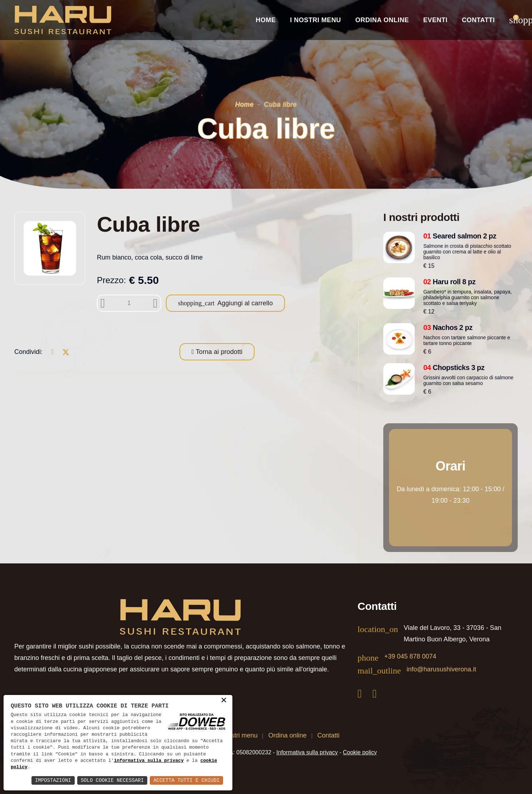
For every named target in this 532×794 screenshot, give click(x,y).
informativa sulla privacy (149, 761)
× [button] (224, 701)
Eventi (435, 20)
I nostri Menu (316, 20)
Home (266, 20)
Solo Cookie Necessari (112, 780)
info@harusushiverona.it (441, 669)
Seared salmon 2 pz (460, 236)
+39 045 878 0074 (410, 656)
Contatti (478, 20)
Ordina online (382, 20)
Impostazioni (53, 780)
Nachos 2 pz (448, 327)
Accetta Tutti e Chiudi (186, 780)
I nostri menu (239, 735)
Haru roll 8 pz (449, 282)
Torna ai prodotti (218, 352)
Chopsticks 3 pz (454, 368)
